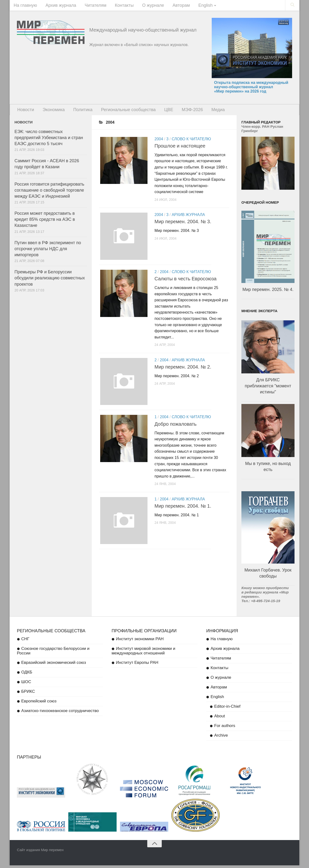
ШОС (26, 684)
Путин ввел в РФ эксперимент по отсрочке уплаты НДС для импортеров (48, 251)
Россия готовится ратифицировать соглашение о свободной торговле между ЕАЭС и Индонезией (49, 193)
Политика (79, 112)
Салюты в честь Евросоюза (186, 283)
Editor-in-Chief (227, 709)
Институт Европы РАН (137, 665)
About (219, 719)
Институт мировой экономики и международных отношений (143, 653)
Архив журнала (59, 6)
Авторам (172, 6)
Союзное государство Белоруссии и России (53, 653)
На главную (25, 6)
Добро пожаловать (176, 429)
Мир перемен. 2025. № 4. (268, 292)
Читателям (91, 6)
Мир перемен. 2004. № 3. (183, 224)
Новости (25, 112)
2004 (159, 142)
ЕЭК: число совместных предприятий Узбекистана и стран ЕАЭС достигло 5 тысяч (49, 140)
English (194, 6)
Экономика (51, 112)
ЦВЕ (161, 112)
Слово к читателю (191, 142)
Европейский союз (39, 704)
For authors (225, 728)
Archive (221, 738)
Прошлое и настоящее (180, 148)
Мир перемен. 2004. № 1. (183, 511)
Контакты (118, 6)
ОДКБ (27, 675)
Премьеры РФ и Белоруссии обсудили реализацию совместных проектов (50, 281)
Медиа (207, 112)
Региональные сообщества (122, 112)
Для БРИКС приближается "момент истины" (268, 389)
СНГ (25, 642)
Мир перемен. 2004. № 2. (183, 370)
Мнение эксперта (259, 313)
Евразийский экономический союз (54, 665)
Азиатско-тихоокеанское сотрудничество (60, 713)
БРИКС (28, 694)
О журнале (145, 6)
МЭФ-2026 (183, 112)
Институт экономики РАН (140, 642)
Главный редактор (261, 125)
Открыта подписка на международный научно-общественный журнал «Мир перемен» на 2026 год (251, 88)
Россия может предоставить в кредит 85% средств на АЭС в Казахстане (45, 222)
